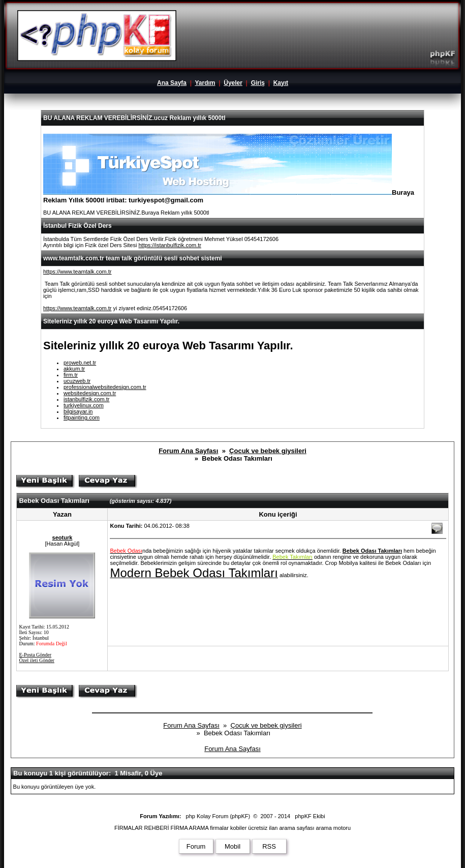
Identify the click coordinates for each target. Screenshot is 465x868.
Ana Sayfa (172, 83)
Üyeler (233, 83)
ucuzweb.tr (77, 381)
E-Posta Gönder (35, 655)
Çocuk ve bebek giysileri (268, 451)
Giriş (258, 83)
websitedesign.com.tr (90, 393)
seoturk (63, 537)
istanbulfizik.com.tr (86, 399)
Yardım (205, 83)
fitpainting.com (82, 417)
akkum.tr (74, 369)
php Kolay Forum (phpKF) (218, 816)
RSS (269, 846)
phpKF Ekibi (310, 816)
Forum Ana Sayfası (188, 451)
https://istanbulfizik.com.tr (170, 245)
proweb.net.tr (80, 363)
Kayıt (281, 83)
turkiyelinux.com (84, 405)
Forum (196, 846)
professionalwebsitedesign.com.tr (105, 387)
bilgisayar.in (78, 411)
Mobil (232, 846)
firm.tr (71, 375)
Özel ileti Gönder (36, 660)
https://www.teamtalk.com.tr (77, 272)
